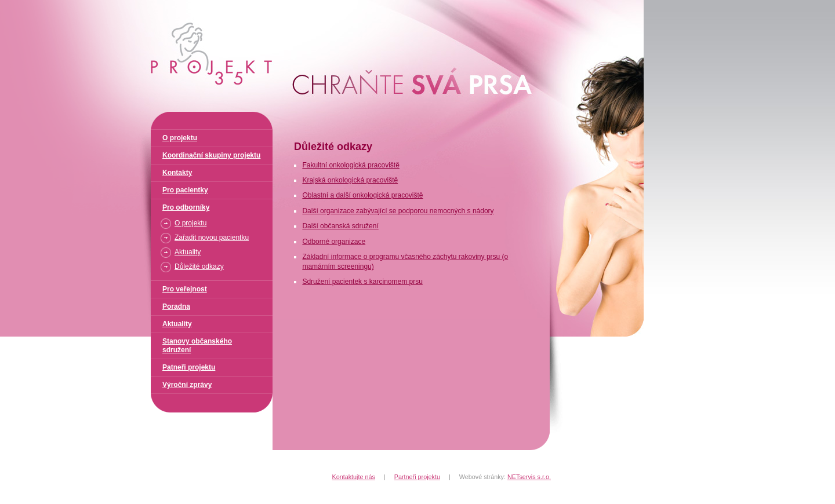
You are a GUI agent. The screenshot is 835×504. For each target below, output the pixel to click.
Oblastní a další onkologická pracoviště (362, 195)
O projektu (180, 138)
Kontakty (177, 173)
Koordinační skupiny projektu (211, 155)
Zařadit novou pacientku (212, 238)
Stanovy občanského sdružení (197, 346)
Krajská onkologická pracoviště (350, 180)
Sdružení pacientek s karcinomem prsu (362, 282)
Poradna (176, 306)
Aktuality (188, 252)
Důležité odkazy (199, 266)
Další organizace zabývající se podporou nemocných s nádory (398, 211)
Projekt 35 (149, 5)
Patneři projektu (189, 367)
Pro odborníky (186, 207)
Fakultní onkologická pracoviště (351, 165)
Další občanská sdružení (340, 226)
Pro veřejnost (185, 289)
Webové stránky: (505, 477)
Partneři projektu (417, 477)
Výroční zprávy (187, 385)
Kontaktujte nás (354, 477)
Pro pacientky (185, 190)
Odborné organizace (334, 242)
